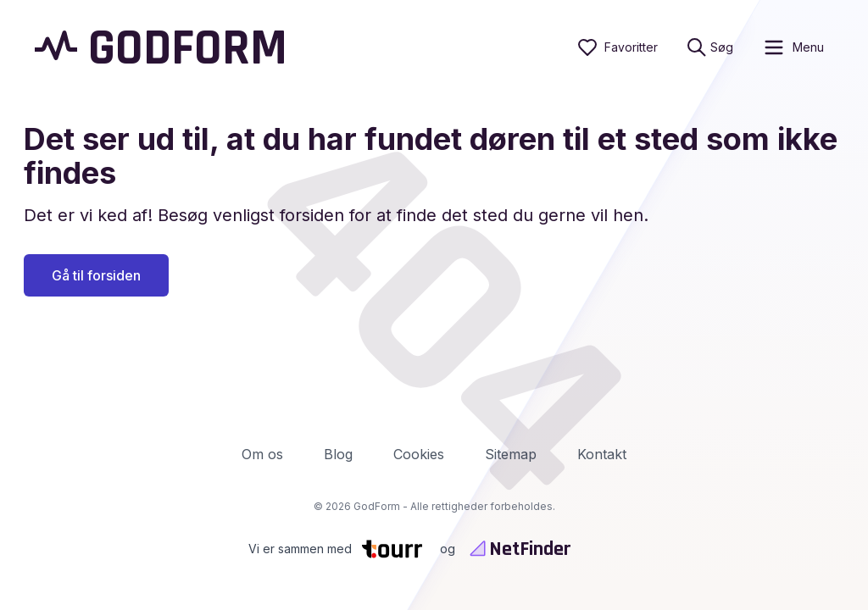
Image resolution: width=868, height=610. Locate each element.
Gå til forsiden (96, 275)
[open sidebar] (793, 47)
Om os (262, 454)
